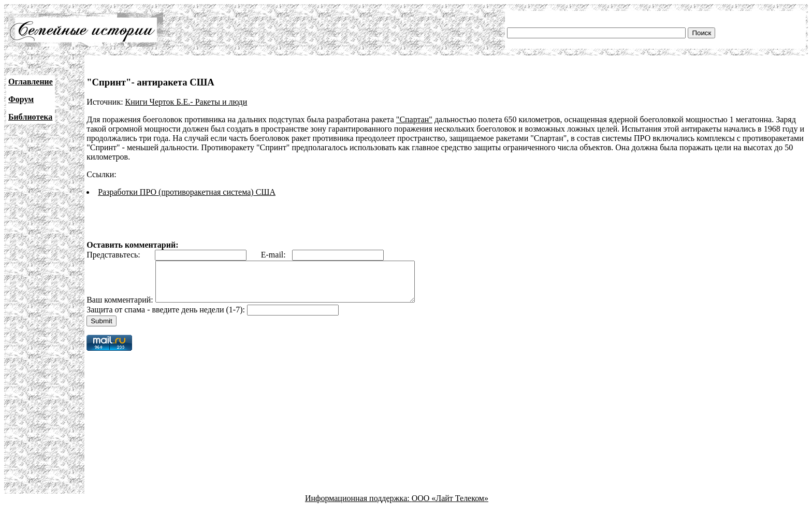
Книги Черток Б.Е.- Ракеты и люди (186, 102)
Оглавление (31, 82)
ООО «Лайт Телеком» (450, 506)
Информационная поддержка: (358, 506)
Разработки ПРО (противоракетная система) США (187, 192)
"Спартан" (414, 119)
